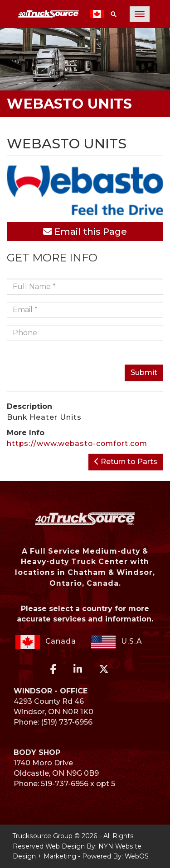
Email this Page (85, 232)
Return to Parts (126, 462)
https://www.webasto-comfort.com (77, 443)
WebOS (137, 856)
